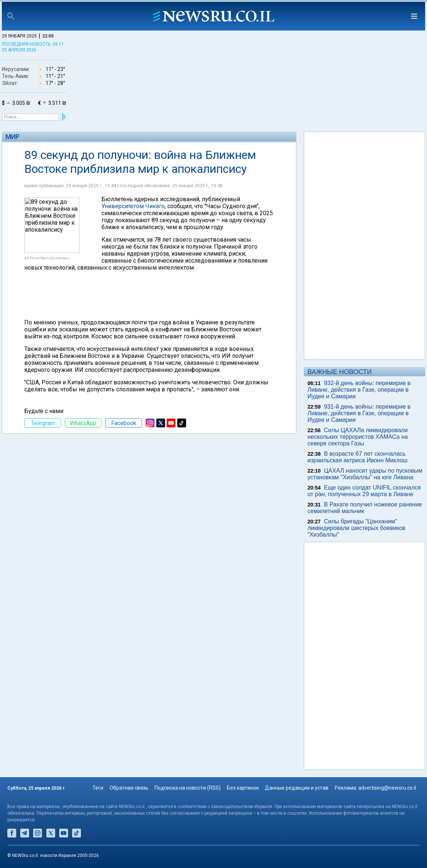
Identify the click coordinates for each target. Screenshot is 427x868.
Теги (98, 788)
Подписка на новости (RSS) (188, 788)
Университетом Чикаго (133, 206)
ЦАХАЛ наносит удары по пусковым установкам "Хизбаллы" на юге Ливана (365, 474)
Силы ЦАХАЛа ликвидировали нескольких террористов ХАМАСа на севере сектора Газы (358, 437)
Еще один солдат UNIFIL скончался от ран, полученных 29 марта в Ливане (364, 491)
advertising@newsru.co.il (387, 788)
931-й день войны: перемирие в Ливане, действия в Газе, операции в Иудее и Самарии (359, 413)
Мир (13, 137)
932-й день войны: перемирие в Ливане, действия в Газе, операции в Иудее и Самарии (359, 390)
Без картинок (243, 788)
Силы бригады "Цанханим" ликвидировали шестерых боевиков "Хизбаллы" (356, 528)
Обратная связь (129, 788)
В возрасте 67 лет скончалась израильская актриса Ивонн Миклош (357, 457)
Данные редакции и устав (297, 788)
